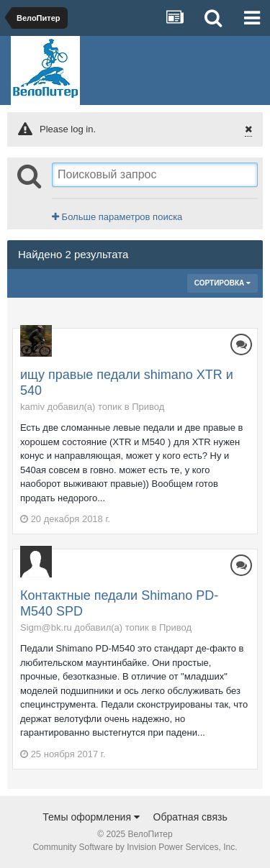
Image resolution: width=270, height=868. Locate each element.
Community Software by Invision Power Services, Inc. (135, 847)
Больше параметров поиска (117, 217)
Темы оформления (91, 817)
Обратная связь (190, 817)
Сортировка (222, 283)
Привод (148, 407)
